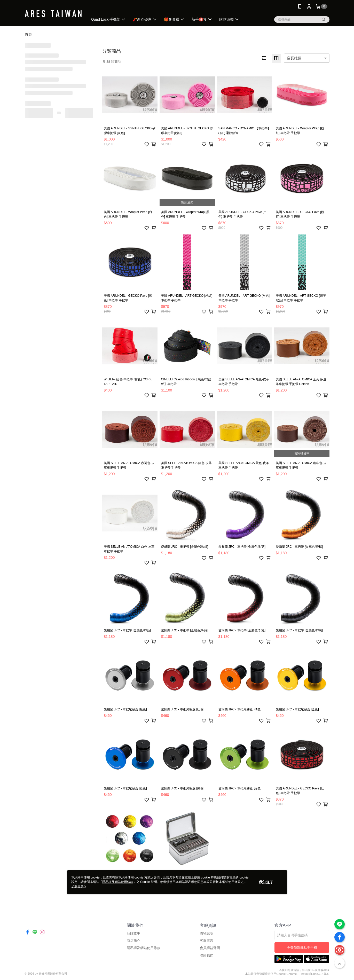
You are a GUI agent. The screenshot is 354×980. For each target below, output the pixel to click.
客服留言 (207, 941)
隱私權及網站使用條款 (144, 948)
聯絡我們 (207, 955)
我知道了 (266, 882)
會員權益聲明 (210, 948)
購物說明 (207, 933)
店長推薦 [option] (294, 58)
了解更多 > (79, 886)
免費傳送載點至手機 (302, 948)
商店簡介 (133, 941)
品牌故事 (133, 933)
